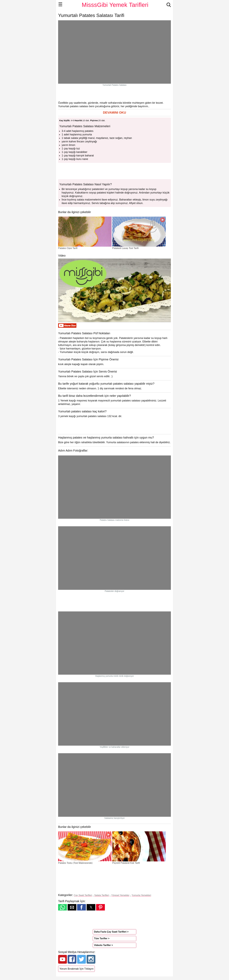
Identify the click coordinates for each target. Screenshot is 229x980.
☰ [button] (60, 4)
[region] (114, 94)
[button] (114, 113)
